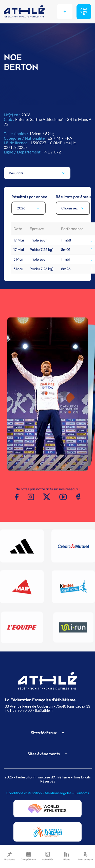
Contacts (82, 793)
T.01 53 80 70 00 (18, 710)
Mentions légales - (60, 793)
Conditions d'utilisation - (26, 793)
